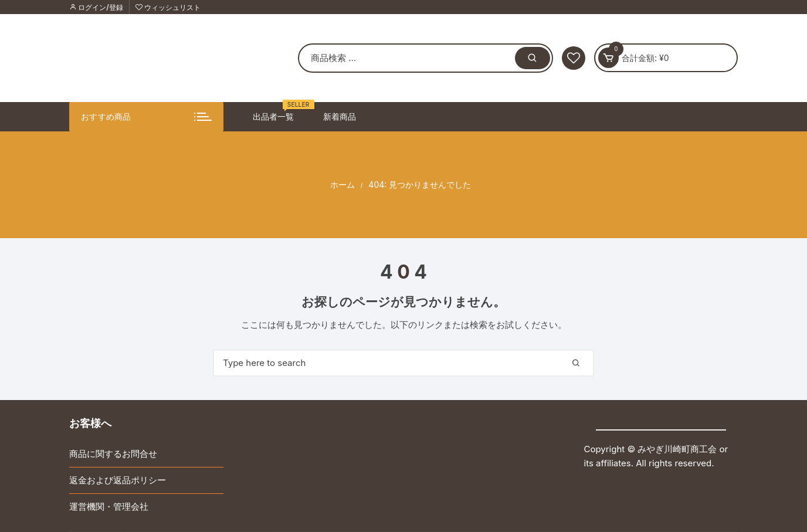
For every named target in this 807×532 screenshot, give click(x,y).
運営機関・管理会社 (109, 506)
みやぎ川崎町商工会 (677, 449)
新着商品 (340, 116)
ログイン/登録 (96, 7)
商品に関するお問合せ (113, 454)
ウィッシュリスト (168, 7)
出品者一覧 (278, 112)
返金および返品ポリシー (118, 480)
